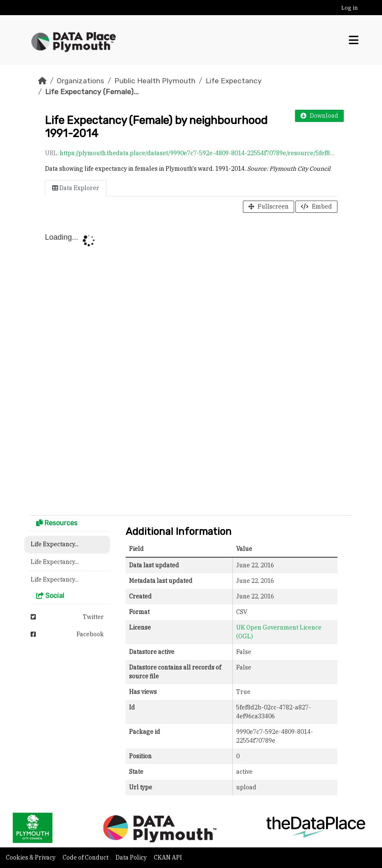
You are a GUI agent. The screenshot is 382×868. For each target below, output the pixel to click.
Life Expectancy (234, 81)
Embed (316, 206)
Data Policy (132, 857)
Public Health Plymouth (155, 81)
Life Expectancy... (55, 544)
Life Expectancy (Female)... (92, 92)
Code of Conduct (86, 857)
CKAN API (168, 857)
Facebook (67, 634)
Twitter (67, 617)
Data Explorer (76, 188)
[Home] (42, 81)
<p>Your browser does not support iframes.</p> (191, 366)
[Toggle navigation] (354, 40)
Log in (349, 8)
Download (319, 116)
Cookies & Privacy (31, 857)
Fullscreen (269, 206)
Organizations (80, 81)
